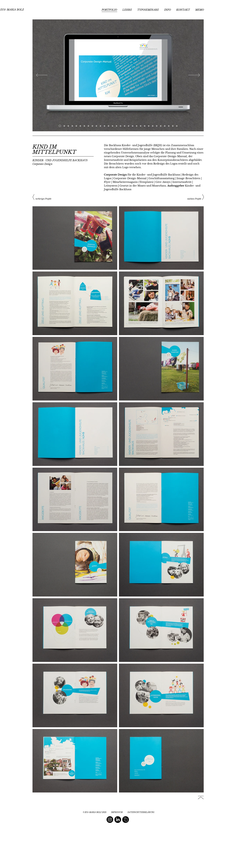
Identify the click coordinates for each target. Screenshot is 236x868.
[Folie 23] (149, 126)
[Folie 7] (80, 126)
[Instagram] (110, 820)
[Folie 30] (177, 126)
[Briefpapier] (68, 126)
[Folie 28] (169, 126)
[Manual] (60, 126)
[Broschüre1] (76, 126)
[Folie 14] (108, 126)
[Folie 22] (145, 126)
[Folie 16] (121, 126)
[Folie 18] (129, 126)
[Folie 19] (133, 126)
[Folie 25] (157, 126)
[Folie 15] (117, 126)
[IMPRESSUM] (117, 812)
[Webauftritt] (72, 126)
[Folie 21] (141, 126)
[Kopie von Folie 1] (88, 126)
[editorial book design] (126, 820)
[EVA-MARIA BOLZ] (12, 10)
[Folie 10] (84, 126)
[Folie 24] (153, 126)
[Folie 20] (137, 126)
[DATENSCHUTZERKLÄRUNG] (141, 812)
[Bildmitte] (96, 126)
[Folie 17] (112, 126)
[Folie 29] (173, 126)
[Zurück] (42, 75)
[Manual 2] (64, 126)
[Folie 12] (100, 126)
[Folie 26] (161, 126)
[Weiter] (194, 75)
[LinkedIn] (118, 820)
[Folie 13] (104, 126)
